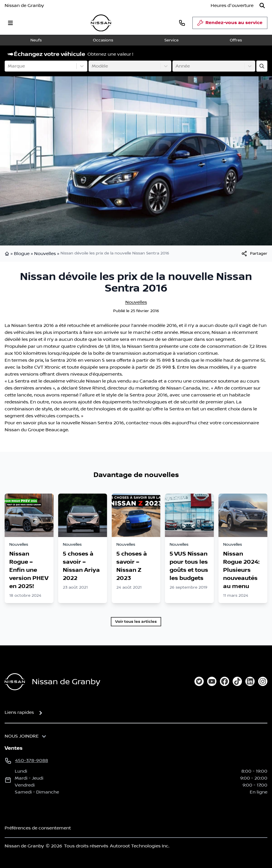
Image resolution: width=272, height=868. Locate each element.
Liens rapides (19, 712)
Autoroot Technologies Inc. (140, 846)
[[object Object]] (254, 254)
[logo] (101, 23)
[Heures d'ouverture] (232, 6)
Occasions (103, 40)
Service (171, 40)
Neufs (36, 40)
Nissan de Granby (24, 6)
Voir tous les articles (136, 622)
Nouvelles (45, 254)
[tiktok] (237, 681)
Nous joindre (22, 736)
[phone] (182, 23)
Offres (236, 40)
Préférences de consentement (38, 828)
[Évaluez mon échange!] (262, 66)
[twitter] (199, 681)
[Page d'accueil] (15, 682)
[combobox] (8, 66)
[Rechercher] (262, 6)
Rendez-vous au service (230, 24)
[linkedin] (250, 681)
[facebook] (225, 681)
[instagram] (263, 681)
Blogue (22, 254)
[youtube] (212, 681)
